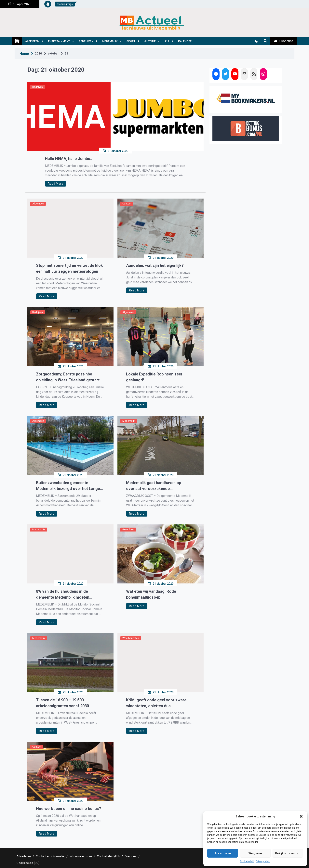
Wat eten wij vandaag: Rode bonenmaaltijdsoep (151, 594)
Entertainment (59, 41)
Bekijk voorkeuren (288, 853)
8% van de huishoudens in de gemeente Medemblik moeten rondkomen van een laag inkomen (66, 595)
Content (127, 204)
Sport (131, 41)
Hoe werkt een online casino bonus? (69, 809)
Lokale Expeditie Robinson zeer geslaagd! (154, 377)
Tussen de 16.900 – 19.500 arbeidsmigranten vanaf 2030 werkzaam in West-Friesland (62, 703)
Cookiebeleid (247, 861)
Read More (56, 184)
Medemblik (110, 41)
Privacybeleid (263, 861)
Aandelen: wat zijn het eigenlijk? (155, 265)
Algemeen (32, 41)
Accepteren (223, 853)
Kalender (185, 41)
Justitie (150, 41)
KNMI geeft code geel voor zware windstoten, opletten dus (156, 703)
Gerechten (128, 529)
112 (167, 41)
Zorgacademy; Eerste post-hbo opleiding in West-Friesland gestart (68, 377)
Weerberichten (131, 638)
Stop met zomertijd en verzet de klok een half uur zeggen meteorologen (69, 268)
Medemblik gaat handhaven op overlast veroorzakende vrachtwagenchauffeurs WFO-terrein (159, 486)
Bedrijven (86, 41)
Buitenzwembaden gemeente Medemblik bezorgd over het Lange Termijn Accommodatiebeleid (68, 486)
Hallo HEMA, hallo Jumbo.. (69, 159)
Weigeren (255, 853)
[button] (301, 816)
